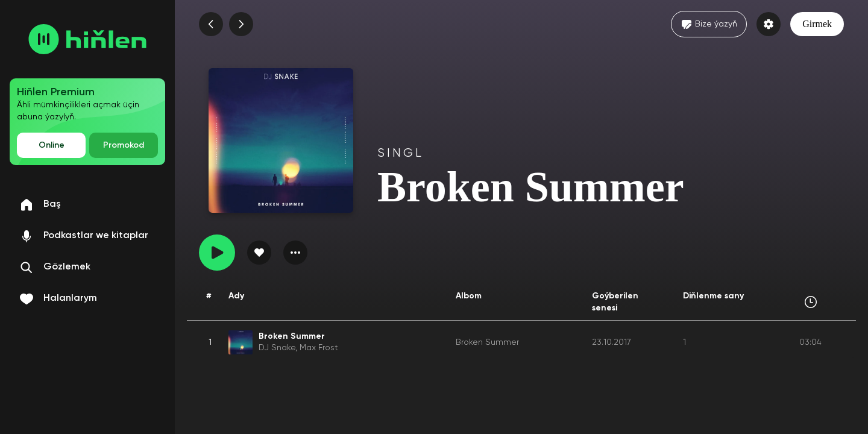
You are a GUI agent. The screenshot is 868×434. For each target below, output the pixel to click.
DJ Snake (277, 348)
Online (52, 145)
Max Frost (319, 348)
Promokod (124, 145)
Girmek (817, 24)
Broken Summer (487, 342)
